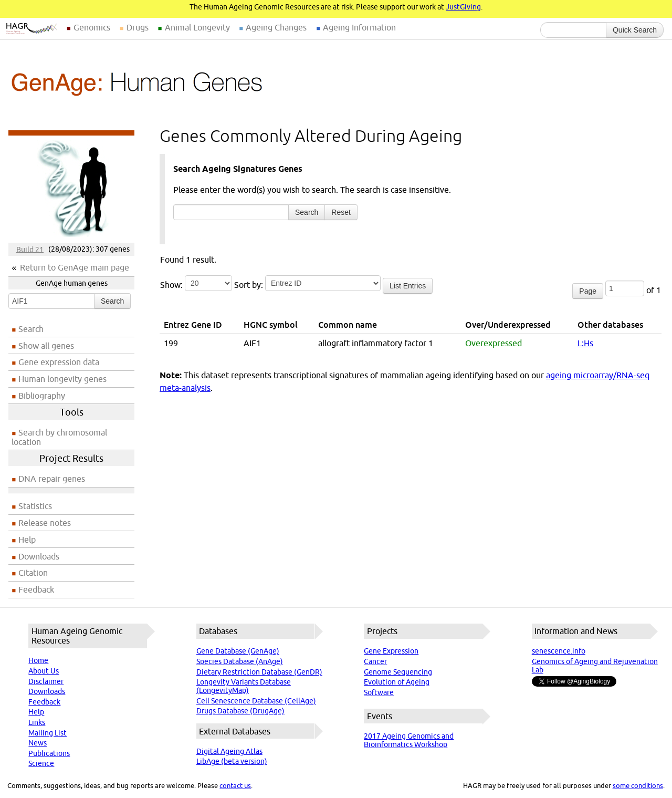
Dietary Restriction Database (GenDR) (259, 672)
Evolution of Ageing (397, 682)
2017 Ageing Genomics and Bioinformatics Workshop (409, 740)
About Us (44, 671)
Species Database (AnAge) (240, 661)
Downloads (39, 556)
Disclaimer (46, 681)
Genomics (92, 27)
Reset (341, 212)
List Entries (408, 286)
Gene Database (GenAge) (238, 651)
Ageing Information (359, 27)
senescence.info (559, 651)
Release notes (45, 523)
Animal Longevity (197, 27)
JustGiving (463, 7)
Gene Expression (391, 651)
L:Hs (585, 343)
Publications (49, 753)
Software (379, 692)
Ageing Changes (276, 27)
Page (588, 291)
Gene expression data (59, 362)
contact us (235, 785)
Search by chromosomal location (59, 437)
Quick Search (635, 30)
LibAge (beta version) (232, 761)
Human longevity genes (62, 379)
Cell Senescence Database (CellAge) (256, 701)
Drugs (138, 27)
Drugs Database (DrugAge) (240, 711)
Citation (33, 573)
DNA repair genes (52, 479)
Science (41, 763)
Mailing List (48, 733)
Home (38, 660)
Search (112, 301)
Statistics (35, 506)
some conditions (638, 785)
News (38, 743)
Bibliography (42, 396)
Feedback (36, 589)
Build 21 (30, 249)
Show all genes (46, 346)
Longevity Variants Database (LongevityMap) (244, 686)
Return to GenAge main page (75, 267)
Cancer (375, 661)
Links (37, 722)
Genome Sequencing (398, 672)
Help (27, 540)
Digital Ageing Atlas (229, 751)
